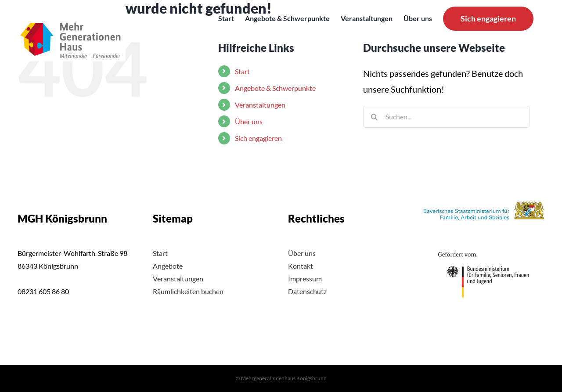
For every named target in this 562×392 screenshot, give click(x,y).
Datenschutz (307, 291)
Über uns (249, 121)
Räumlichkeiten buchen (188, 291)
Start (160, 253)
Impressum (305, 279)
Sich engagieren (258, 138)
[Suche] (374, 117)
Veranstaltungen (260, 105)
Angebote (168, 266)
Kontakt (301, 266)
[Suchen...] (447, 117)
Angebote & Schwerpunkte (275, 88)
